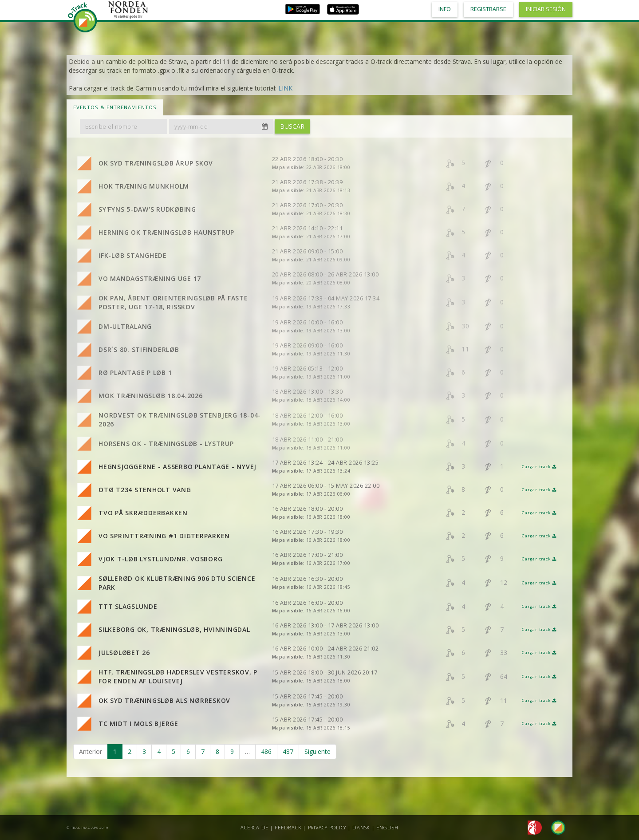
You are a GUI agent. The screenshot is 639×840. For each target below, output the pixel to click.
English (387, 827)
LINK (285, 88)
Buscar (292, 126)
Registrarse (488, 9)
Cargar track (539, 467)
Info (445, 9)
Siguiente (318, 751)
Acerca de (254, 827)
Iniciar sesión (546, 9)
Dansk (361, 827)
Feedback (288, 827)
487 (288, 751)
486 (266, 751)
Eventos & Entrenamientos (115, 107)
